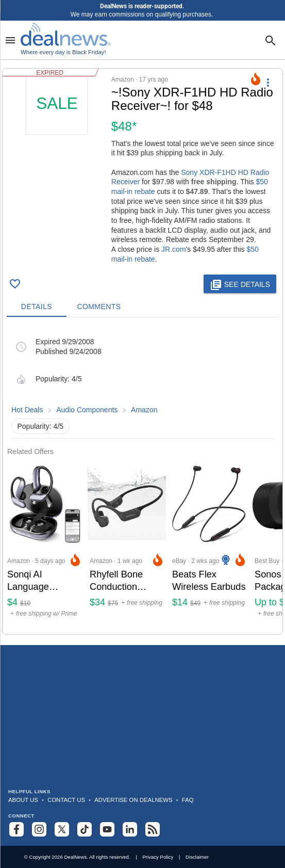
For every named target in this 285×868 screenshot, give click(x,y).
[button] (142, 170)
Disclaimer (197, 857)
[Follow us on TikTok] (85, 829)
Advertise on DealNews (133, 800)
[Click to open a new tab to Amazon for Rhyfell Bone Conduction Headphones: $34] (127, 545)
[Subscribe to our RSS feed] (153, 829)
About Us (23, 800)
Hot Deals (27, 410)
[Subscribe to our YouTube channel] (107, 829)
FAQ (188, 800)
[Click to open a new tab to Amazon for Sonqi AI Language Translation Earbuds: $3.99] (44, 545)
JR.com (173, 249)
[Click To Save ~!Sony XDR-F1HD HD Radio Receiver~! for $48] (15, 284)
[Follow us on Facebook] (16, 829)
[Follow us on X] (62, 829)
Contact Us (66, 800)
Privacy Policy (158, 857)
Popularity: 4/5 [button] (41, 426)
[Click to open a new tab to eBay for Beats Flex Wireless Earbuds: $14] (209, 545)
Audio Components (87, 410)
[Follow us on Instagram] (39, 829)
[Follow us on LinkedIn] (130, 829)
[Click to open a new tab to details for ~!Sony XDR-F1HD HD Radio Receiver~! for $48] (57, 150)
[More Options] (268, 82)
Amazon (144, 410)
